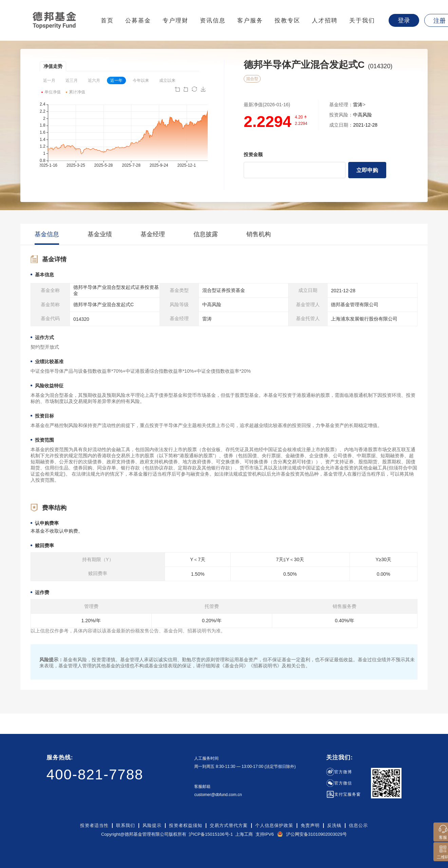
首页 (107, 21)
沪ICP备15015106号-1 (211, 834)
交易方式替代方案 (229, 826)
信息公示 (358, 826)
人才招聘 (325, 21)
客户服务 (250, 21)
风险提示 (152, 826)
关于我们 (362, 21)
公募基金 (138, 21)
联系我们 (126, 826)
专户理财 (175, 21)
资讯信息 (213, 21)
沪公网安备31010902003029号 (316, 834)
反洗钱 (334, 826)
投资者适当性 (94, 826)
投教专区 (287, 21)
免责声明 (310, 826)
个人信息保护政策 (274, 826)
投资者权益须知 (186, 826)
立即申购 (367, 170)
